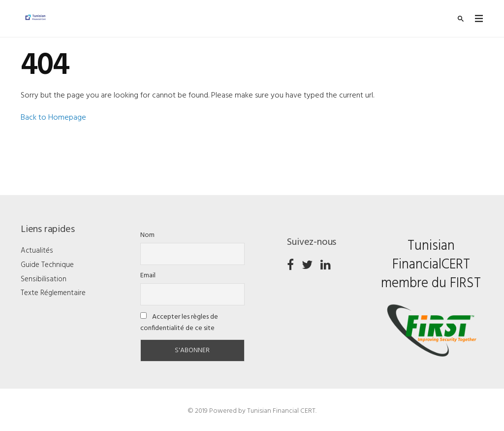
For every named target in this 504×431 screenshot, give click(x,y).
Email (148, 276)
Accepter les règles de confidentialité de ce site (179, 323)
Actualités (37, 251)
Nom (147, 235)
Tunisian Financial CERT (281, 411)
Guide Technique (47, 265)
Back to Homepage (53, 118)
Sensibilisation (44, 279)
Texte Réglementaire (53, 293)
